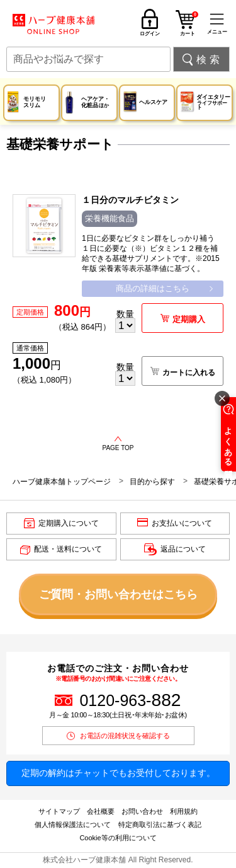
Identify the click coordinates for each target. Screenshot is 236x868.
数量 (125, 314)
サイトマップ (59, 811)
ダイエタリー (214, 102)
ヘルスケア (153, 102)
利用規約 (184, 811)
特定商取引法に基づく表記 (160, 825)
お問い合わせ (142, 811)
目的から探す (152, 482)
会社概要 (101, 811)
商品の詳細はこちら (153, 288)
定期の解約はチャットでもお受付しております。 (118, 773)
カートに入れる (189, 373)
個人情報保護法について (73, 825)
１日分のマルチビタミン (130, 200)
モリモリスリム (35, 102)
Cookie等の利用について (118, 838)
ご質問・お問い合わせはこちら (118, 594)
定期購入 (189, 319)
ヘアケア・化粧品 (95, 102)
